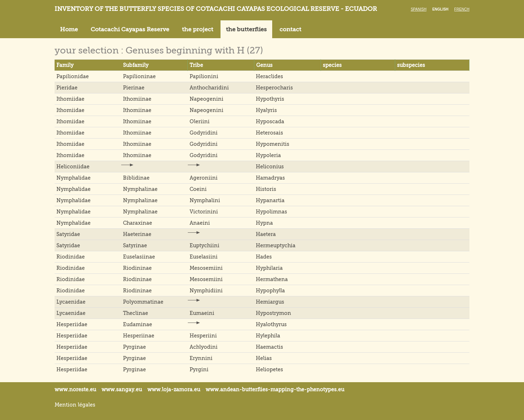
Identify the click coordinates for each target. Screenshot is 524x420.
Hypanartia (270, 200)
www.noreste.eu (75, 389)
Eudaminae (138, 324)
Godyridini (204, 133)
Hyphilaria (269, 268)
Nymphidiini (206, 291)
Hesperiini (203, 336)
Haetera (266, 234)
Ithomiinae (137, 99)
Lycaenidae (71, 302)
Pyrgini (199, 369)
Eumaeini (202, 313)
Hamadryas (270, 178)
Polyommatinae (143, 302)
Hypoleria (268, 155)
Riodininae (137, 268)
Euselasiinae (139, 257)
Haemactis (269, 347)
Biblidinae (136, 178)
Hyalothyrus (271, 324)
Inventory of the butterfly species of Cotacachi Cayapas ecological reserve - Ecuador (216, 9)
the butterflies (246, 29)
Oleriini (200, 121)
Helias (264, 358)
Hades (264, 257)
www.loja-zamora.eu (174, 389)
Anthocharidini (209, 88)
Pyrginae (134, 347)
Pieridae (67, 88)
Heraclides (269, 76)
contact (290, 29)
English (440, 9)
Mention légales (75, 405)
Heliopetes (269, 369)
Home (69, 29)
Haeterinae (137, 234)
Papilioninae (139, 76)
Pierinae (134, 88)
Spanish (419, 9)
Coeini (198, 189)
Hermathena (272, 279)
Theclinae (136, 313)
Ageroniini (204, 178)
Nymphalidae (74, 178)
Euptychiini (205, 245)
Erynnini (201, 358)
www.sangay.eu (122, 389)
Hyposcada (270, 121)
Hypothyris (270, 99)
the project (198, 29)
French (462, 9)
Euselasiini (204, 257)
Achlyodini (204, 347)
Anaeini (200, 223)
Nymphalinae (140, 189)
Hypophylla (270, 291)
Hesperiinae (139, 336)
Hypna (264, 223)
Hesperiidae (72, 324)
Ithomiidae (70, 99)
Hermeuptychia (276, 245)
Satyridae (68, 234)
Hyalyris (266, 110)
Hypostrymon (273, 313)
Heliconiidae (73, 167)
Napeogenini (207, 99)
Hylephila (268, 336)
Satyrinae (135, 245)
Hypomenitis (273, 144)
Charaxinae (138, 223)
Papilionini (204, 76)
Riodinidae (71, 257)
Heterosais (269, 133)
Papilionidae (73, 76)
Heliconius (270, 167)
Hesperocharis (274, 88)
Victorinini (204, 212)
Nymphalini (205, 200)
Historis (266, 189)
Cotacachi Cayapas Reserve (130, 29)
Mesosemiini (206, 268)
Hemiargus (270, 302)
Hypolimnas (271, 212)
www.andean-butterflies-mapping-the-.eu (275, 389)
